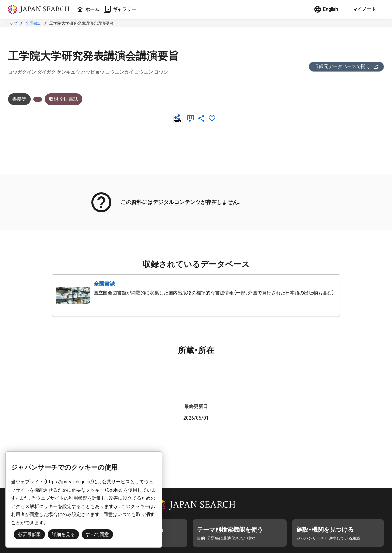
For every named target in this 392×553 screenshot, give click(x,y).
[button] (364, 9)
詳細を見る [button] (63, 534)
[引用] (192, 118)
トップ (11, 23)
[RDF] (179, 118)
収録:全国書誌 (63, 99)
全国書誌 (33, 23)
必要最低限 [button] (29, 534)
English (326, 9)
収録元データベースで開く (346, 66)
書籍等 (19, 99)
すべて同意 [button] (97, 534)
